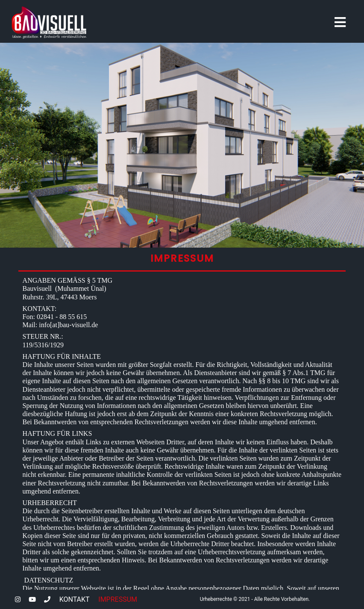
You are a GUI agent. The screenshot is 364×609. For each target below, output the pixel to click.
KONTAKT (75, 599)
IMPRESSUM (118, 599)
